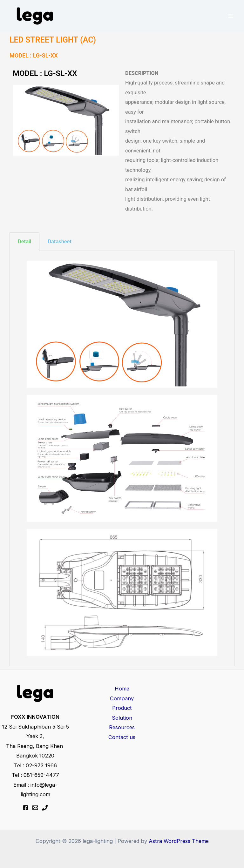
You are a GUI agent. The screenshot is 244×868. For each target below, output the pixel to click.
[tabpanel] (122, 458)
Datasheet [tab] (60, 242)
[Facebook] (26, 808)
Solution (122, 718)
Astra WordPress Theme (179, 841)
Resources (122, 727)
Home (122, 689)
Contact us (122, 737)
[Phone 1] (45, 808)
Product (122, 708)
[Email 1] (35, 808)
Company (122, 698)
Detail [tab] (24, 242)
